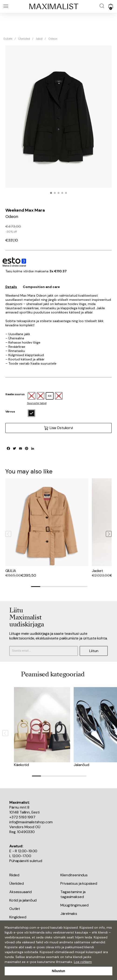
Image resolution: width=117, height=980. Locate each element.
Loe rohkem (83, 962)
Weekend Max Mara (25, 210)
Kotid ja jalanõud (23, 900)
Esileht (8, 39)
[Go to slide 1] (36, 587)
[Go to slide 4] (64, 587)
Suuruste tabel (37, 403)
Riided (14, 875)
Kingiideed (18, 917)
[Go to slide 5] (73, 587)
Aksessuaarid (21, 892)
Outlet (15, 909)
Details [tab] (11, 287)
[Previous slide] (8, 534)
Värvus (10, 412)
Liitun (94, 651)
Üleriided (24, 39)
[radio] (50, 396)
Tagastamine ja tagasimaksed (73, 894)
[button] (51, 193)
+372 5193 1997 (22, 817)
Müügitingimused (74, 905)
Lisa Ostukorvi (58, 428)
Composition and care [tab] (41, 287)
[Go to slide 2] (45, 587)
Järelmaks (69, 914)
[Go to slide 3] (55, 587)
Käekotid (21, 765)
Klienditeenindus (74, 875)
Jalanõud (81, 765)
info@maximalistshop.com (31, 822)
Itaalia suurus (15, 394)
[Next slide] (109, 534)
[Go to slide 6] (83, 587)
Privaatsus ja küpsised (79, 883)
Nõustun (59, 971)
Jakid (39, 39)
